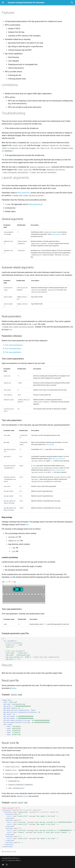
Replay (14, 688)
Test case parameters (13, 352)
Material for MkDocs (15, 860)
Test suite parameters (13, 349)
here (10, 330)
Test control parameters (14, 345)
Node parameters (24, 193)
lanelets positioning (57, 459)
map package (50, 444)
